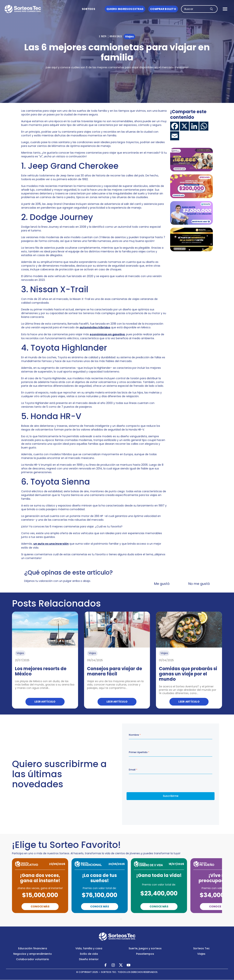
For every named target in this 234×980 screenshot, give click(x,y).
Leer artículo (45, 702)
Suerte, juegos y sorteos (145, 948)
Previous (97, 918)
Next (137, 918)
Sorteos (88, 9)
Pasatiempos (145, 954)
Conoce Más (40, 906)
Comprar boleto (163, 9)
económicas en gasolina (107, 334)
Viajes (201, 954)
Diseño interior (89, 959)
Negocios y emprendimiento (33, 954)
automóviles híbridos (95, 327)
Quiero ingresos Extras (125, 9)
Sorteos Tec (201, 948)
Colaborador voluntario (33, 959)
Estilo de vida (89, 954)
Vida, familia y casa (89, 948)
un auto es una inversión (51, 544)
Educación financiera (33, 948)
